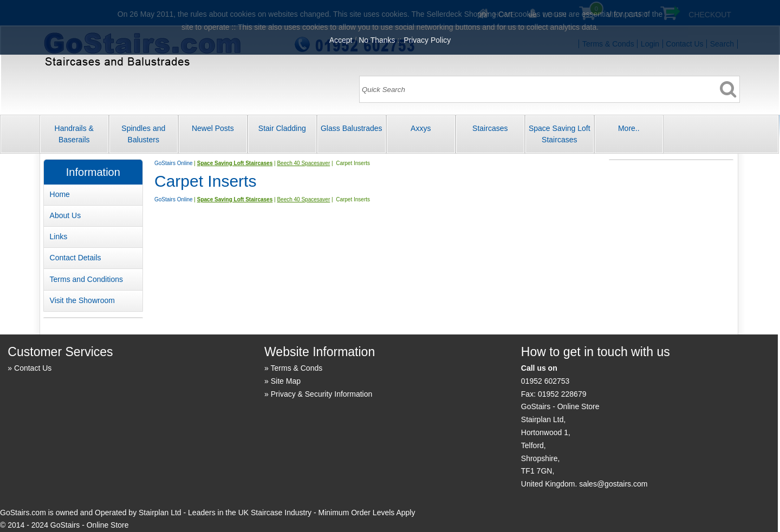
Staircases (490, 128)
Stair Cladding (282, 128)
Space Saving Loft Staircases (560, 134)
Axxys (421, 128)
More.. (629, 128)
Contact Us (33, 368)
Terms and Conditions (86, 279)
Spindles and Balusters (143, 134)
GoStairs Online (174, 163)
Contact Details (76, 258)
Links (59, 237)
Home (60, 194)
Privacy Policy (427, 40)
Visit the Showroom (82, 300)
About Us (66, 215)
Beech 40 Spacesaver (303, 163)
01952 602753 (545, 381)
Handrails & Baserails (74, 134)
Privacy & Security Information (322, 394)
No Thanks (377, 40)
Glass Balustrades (352, 128)
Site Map (286, 381)
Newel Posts (213, 128)
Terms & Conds (297, 368)
